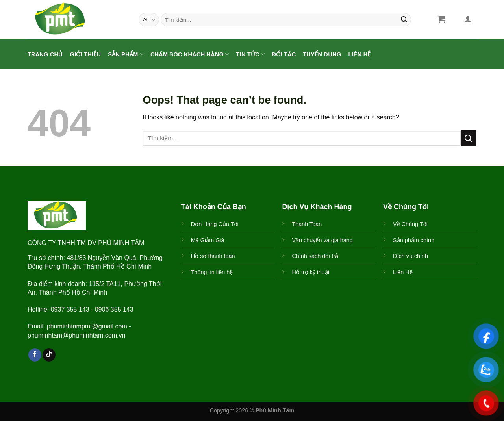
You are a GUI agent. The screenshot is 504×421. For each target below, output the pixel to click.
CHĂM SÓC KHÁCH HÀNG (190, 54)
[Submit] (404, 20)
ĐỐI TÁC (284, 54)
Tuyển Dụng (322, 54)
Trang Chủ (45, 54)
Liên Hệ (360, 54)
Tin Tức (251, 54)
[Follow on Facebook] (35, 355)
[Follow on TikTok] (49, 355)
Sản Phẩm (126, 54)
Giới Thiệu (86, 54)
